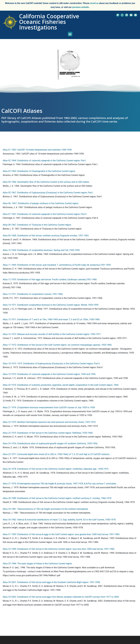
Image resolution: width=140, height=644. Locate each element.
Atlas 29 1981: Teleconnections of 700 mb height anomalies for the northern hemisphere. (46, 509)
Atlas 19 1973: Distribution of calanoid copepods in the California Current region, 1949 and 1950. (49, 374)
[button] (70, 34)
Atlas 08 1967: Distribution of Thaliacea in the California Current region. (37, 225)
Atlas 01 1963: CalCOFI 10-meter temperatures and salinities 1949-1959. (37, 150)
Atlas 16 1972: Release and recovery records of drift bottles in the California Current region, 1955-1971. (52, 334)
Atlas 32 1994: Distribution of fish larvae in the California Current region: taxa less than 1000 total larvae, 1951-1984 (59, 549)
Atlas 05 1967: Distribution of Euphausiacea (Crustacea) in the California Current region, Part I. (48, 193)
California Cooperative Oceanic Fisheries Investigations (49, 22)
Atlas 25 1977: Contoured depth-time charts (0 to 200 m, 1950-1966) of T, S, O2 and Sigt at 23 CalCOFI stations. (56, 454)
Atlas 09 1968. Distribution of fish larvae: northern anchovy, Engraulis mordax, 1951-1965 (46, 236)
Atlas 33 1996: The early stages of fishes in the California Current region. (38, 564)
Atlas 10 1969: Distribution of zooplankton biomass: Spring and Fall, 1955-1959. (41, 250)
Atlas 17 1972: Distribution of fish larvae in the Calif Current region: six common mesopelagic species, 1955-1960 (57, 345)
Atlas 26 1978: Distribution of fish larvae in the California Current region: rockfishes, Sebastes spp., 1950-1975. (56, 469)
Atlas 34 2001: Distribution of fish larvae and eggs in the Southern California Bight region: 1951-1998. (52, 582)
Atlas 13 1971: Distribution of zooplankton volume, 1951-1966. (33, 294)
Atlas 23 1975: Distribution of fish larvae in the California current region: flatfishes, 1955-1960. (48, 433)
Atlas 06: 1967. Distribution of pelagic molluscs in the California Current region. (41, 203)
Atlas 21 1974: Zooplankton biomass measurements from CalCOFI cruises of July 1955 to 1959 (49, 407)
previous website (81, 7)
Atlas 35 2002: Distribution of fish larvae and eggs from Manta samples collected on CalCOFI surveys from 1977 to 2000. (61, 597)
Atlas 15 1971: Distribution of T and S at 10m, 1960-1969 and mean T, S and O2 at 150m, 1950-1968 (51, 319)
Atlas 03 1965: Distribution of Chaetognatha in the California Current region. (39, 171)
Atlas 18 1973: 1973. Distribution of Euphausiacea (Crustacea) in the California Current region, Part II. (51, 364)
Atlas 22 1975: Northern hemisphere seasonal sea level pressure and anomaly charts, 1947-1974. (49, 422)
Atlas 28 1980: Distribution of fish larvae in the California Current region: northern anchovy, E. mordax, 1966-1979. (57, 498)
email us (94, 3)
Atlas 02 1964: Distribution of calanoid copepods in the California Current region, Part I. (45, 161)
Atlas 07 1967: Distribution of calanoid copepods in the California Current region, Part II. (45, 214)
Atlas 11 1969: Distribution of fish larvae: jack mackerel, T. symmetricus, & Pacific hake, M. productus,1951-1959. (57, 265)
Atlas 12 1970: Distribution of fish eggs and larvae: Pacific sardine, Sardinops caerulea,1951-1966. (50, 279)
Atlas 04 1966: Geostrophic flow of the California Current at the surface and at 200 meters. (46, 182)
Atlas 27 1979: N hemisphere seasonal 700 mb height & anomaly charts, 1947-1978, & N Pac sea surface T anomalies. (60, 484)
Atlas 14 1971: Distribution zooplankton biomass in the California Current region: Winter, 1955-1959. (51, 305)
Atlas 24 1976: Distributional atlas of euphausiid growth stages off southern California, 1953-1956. (50, 444)
